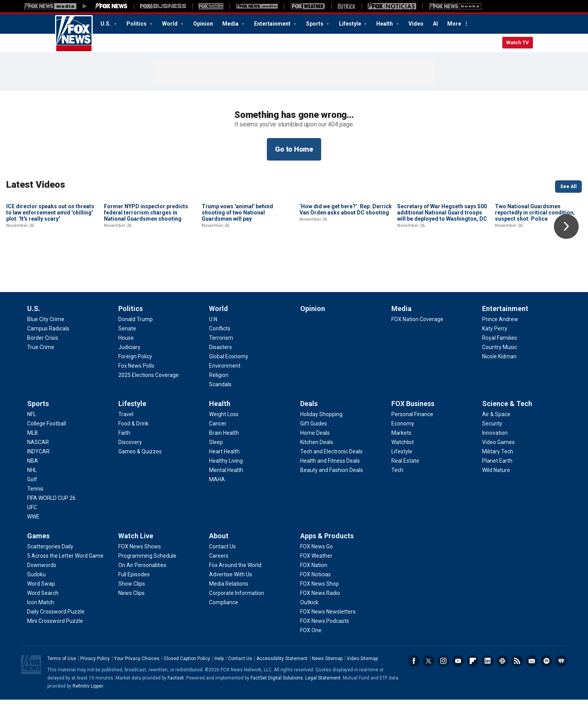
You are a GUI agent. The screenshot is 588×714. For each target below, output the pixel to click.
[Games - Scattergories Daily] (50, 561)
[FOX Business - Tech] (397, 484)
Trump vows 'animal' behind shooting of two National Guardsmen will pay (237, 265)
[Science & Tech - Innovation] (495, 447)
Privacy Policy (95, 673)
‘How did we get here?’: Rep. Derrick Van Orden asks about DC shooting (346, 262)
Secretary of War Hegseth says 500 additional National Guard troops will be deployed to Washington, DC (442, 265)
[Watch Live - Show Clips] (132, 598)
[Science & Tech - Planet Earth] (497, 475)
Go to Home (294, 149)
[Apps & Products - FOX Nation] (314, 579)
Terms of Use (62, 673)
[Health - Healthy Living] (226, 475)
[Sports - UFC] (32, 522)
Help (219, 673)
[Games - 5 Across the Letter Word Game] (65, 570)
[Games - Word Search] (43, 607)
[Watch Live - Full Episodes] (134, 589)
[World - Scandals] (220, 399)
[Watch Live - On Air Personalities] (142, 579)
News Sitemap (327, 673)
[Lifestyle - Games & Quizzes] (140, 466)
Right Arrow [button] (566, 226)
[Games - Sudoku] (36, 589)
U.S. (106, 24)
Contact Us (240, 673)
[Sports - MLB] (33, 447)
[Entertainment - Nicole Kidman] (499, 371)
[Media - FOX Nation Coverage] (417, 334)
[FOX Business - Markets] (401, 447)
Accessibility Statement (282, 673)
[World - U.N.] (214, 334)
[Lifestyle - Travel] (126, 429)
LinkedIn (488, 675)
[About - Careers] (219, 570)
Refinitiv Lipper (88, 700)
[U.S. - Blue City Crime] (46, 334)
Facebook (414, 675)
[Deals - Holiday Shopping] (321, 429)
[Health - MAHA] (217, 494)
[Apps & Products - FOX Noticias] (316, 589)
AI (435, 24)
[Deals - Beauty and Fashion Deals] (332, 484)
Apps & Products (327, 550)
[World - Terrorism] (221, 352)
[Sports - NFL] (32, 429)
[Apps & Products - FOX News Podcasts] (325, 635)
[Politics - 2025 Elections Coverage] (149, 389)
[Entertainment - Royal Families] (500, 352)
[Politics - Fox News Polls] (136, 380)
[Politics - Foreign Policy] (135, 371)
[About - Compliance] (224, 617)
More (454, 24)
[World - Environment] (225, 380)
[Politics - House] (126, 352)
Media (231, 24)
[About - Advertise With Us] (231, 589)
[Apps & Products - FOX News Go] (316, 561)
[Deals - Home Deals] (315, 447)
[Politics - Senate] (127, 343)
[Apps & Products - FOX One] (311, 645)
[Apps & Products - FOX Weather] (316, 570)
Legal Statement (323, 692)
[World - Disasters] (220, 361)
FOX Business (413, 418)
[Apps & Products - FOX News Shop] (320, 598)
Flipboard (473, 675)
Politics (137, 24)
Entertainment (273, 24)
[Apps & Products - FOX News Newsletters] (328, 626)
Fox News (74, 34)
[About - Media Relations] (229, 598)
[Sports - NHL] (32, 484)
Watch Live (136, 550)
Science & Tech (507, 418)
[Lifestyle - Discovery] (130, 456)
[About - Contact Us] (222, 561)
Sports (315, 24)
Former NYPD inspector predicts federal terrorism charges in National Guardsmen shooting (146, 265)
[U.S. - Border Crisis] (43, 352)
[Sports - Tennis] (35, 503)
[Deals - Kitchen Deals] (317, 456)
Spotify (546, 675)
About (219, 550)
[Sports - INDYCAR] (38, 466)
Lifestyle (351, 24)
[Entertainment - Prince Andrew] (500, 334)
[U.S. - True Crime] (41, 361)
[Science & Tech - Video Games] (498, 456)
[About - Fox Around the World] (235, 579)
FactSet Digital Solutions (277, 692)
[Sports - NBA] (33, 475)
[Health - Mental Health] (226, 484)
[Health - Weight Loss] (224, 429)
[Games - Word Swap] (41, 598)
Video (416, 24)
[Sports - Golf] (32, 494)
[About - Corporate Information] (237, 607)
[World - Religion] (219, 389)
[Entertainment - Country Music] (500, 361)
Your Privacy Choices (137, 673)
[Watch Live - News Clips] (131, 607)
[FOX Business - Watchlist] (403, 456)
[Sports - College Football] (47, 438)
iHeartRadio (561, 675)
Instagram (443, 675)
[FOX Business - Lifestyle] (402, 466)
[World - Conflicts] (220, 343)
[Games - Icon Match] (41, 617)
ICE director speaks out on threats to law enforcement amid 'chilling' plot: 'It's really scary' (50, 265)
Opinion (203, 24)
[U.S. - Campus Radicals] (48, 343)
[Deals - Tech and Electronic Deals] (331, 466)
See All (568, 187)
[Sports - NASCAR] (38, 456)
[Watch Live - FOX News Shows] (140, 561)
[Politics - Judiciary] (129, 361)
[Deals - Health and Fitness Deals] (330, 475)
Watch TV (518, 42)
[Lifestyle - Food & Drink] (133, 438)
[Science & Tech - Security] (492, 438)
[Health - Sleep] (216, 456)
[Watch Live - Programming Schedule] (147, 570)
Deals (309, 418)
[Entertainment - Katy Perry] (495, 343)
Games (38, 550)
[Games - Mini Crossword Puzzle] (55, 635)
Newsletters (532, 675)
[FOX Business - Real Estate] (405, 475)
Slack (502, 675)
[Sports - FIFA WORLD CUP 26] (51, 512)
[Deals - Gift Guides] (314, 438)
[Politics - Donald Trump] (136, 334)
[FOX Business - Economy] (403, 438)
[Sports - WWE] (33, 531)
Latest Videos (36, 185)
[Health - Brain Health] (224, 447)
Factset (176, 692)
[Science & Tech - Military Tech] (498, 466)
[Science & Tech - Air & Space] (496, 429)
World (170, 24)
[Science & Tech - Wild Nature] (496, 484)
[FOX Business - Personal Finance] (412, 429)
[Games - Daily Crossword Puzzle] (56, 626)
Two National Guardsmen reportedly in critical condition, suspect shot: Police (535, 265)
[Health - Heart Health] (224, 466)
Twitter (429, 675)
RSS (517, 675)
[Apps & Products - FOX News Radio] (320, 607)
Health (385, 24)
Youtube (458, 675)
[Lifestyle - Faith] (124, 447)
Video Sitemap (362, 673)
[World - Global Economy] (229, 371)
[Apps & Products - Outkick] (309, 617)
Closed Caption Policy (187, 673)
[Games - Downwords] (42, 579)
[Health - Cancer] (218, 438)
